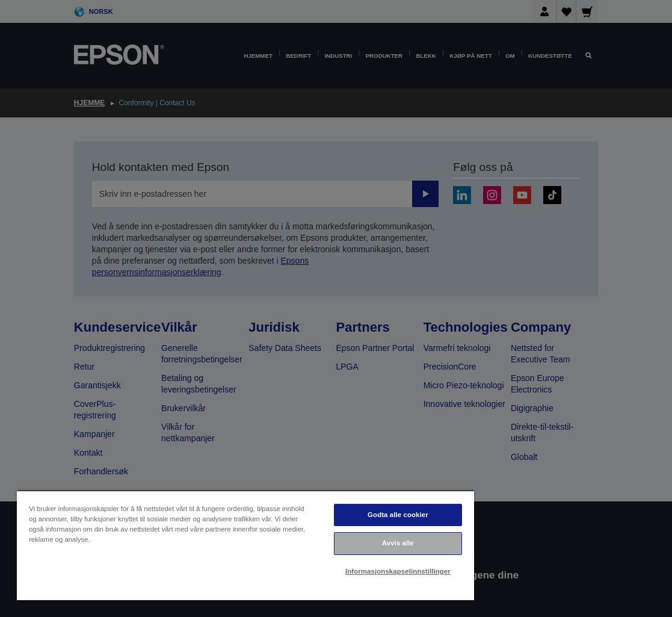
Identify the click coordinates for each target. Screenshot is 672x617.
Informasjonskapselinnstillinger (398, 571)
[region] (245, 545)
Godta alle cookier (398, 515)
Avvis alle (398, 543)
